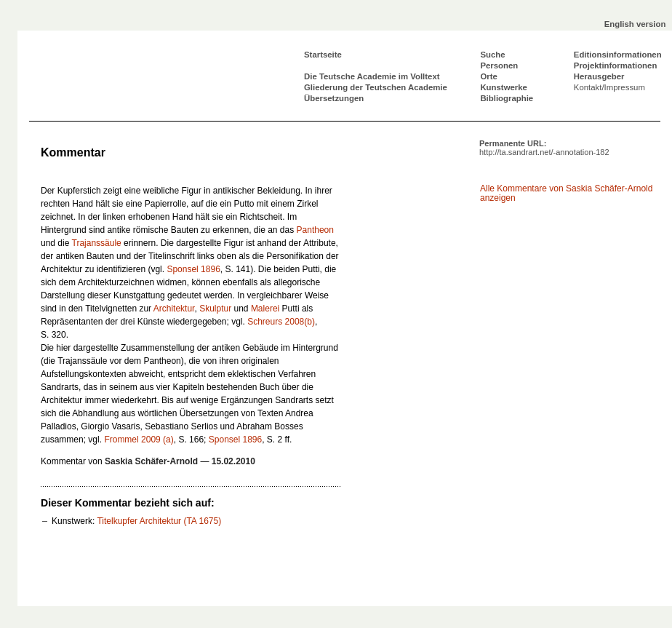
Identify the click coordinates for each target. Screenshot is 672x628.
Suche (492, 55)
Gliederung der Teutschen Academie (376, 87)
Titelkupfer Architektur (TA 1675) (159, 521)
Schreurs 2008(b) (281, 322)
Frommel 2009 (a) (139, 440)
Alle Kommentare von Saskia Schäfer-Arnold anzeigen (566, 193)
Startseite (323, 55)
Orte (488, 76)
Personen (499, 65)
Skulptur (215, 309)
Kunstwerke (504, 87)
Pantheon (315, 230)
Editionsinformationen (618, 55)
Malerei (265, 309)
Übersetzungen (334, 98)
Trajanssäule (97, 243)
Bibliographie (507, 98)
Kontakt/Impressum (609, 87)
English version (635, 24)
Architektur (174, 309)
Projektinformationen (616, 65)
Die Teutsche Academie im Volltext (372, 76)
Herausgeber (599, 76)
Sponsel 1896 (193, 269)
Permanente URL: (544, 148)
